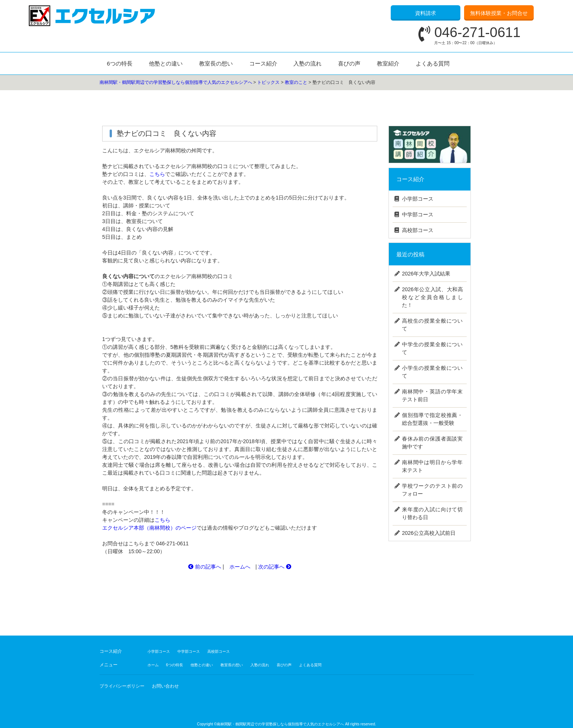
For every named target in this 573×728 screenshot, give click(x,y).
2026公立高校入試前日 (429, 533)
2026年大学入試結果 (426, 274)
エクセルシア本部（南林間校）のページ (149, 528)
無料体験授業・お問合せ (499, 13)
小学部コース (418, 199)
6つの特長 (120, 63)
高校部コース (418, 230)
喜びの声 (349, 63)
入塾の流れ (307, 63)
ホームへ (240, 567)
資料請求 (426, 13)
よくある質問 (433, 63)
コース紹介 (263, 63)
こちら (157, 174)
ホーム (153, 665)
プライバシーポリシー (122, 686)
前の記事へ (205, 567)
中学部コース (418, 214)
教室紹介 (388, 63)
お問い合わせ (165, 686)
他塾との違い (166, 63)
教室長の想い (216, 63)
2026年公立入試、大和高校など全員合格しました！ (432, 297)
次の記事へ (275, 567)
